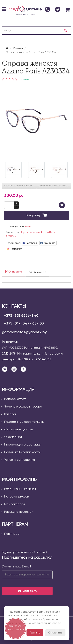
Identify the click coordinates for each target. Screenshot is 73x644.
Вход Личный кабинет (20, 489)
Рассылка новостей (19, 512)
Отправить (27, 591)
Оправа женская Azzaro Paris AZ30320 (20, 186)
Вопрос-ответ (15, 399)
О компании (13, 437)
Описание (13, 272)
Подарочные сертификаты (24, 422)
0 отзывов (23, 79)
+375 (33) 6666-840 (21, 316)
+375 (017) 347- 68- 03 (24, 324)
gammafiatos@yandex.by (24, 332)
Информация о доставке (22, 445)
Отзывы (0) (38, 272)
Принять (35, 633)
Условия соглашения (20, 460)
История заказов (16, 497)
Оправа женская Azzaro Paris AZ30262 (55, 186)
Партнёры (12, 534)
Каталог (10, 414)
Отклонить (55, 633)
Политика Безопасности (22, 452)
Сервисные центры (19, 430)
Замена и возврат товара (23, 407)
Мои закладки (15, 504)
